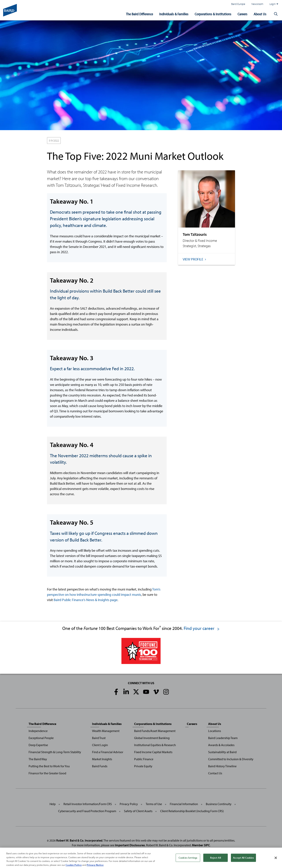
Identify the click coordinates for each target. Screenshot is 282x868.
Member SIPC (201, 845)
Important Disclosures (130, 845)
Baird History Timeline (222, 766)
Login (274, 4)
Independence (38, 731)
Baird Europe (238, 4)
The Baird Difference (139, 14)
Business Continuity (219, 804)
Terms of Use (154, 804)
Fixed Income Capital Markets (153, 752)
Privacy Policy (129, 804)
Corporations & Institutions (213, 14)
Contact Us (215, 773)
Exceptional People (41, 738)
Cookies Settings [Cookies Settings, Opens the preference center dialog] (188, 862)
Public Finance (144, 759)
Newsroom (257, 4)
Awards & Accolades (221, 745)
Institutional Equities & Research (155, 745)
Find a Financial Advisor (108, 752)
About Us (260, 14)
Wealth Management (106, 731)
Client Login (100, 745)
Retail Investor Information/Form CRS (88, 804)
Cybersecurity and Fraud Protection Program (87, 811)
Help (53, 804)
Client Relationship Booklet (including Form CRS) (192, 811)
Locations (215, 731)
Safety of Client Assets (138, 811)
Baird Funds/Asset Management (155, 731)
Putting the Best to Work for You (49, 766)
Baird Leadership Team (223, 738)
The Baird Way (38, 759)
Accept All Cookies (243, 862)
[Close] (276, 862)
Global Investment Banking (152, 738)
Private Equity (143, 766)
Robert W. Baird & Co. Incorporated (79, 840)
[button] (276, 14)
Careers (242, 14)
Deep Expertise (38, 745)
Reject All (215, 862)
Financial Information (184, 804)
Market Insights (102, 759)
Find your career (202, 628)
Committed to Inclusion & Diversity (231, 759)
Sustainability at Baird (222, 752)
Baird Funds (100, 766)
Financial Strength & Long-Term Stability (55, 752)
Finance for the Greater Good (47, 773)
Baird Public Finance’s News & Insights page (86, 600)
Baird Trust (99, 738)
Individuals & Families (174, 14)
